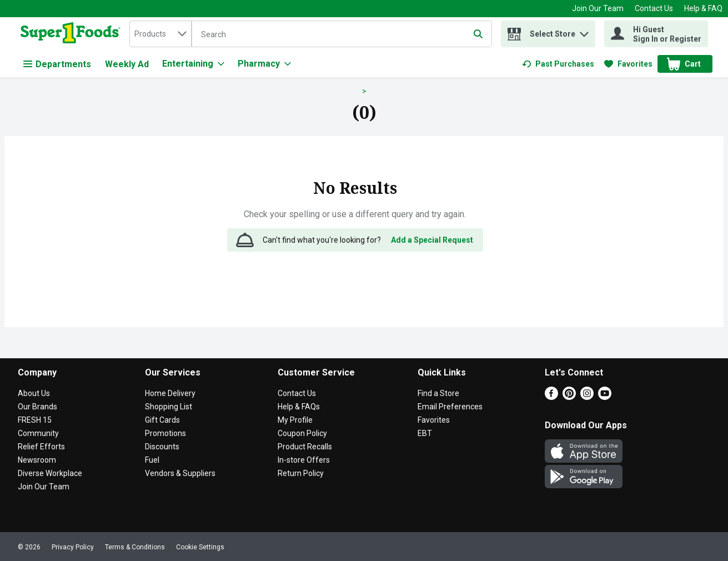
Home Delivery (170, 393)
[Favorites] (628, 64)
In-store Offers (304, 460)
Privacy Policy (73, 547)
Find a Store (438, 393)
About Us (34, 393)
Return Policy (301, 473)
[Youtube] (605, 397)
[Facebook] (551, 397)
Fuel (152, 460)
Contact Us (654, 8)
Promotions (165, 433)
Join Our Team (598, 8)
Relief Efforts (41, 447)
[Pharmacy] (264, 64)
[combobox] (160, 34)
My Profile (295, 420)
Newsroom (37, 460)
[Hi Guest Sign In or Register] (656, 34)
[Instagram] (587, 397)
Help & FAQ (703, 8)
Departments (57, 64)
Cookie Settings (200, 547)
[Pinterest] (569, 397)
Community (38, 433)
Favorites (434, 420)
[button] (584, 31)
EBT (425, 433)
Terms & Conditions (135, 547)
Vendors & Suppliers (180, 473)
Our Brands (37, 407)
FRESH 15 (35, 420)
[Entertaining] (193, 64)
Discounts (162, 447)
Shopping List (169, 407)
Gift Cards (162, 420)
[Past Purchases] (558, 64)
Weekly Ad (127, 64)
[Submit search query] (478, 34)
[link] (558, 64)
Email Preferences (450, 407)
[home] (73, 34)
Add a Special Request (432, 240)
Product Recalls (305, 447)
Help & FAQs (299, 407)
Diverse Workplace (50, 473)
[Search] (342, 34)
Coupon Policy (302, 433)
